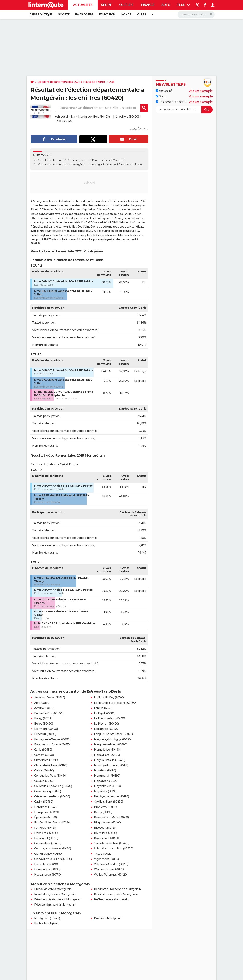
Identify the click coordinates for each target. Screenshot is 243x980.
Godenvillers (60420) (48, 843)
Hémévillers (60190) (47, 869)
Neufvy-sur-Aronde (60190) (111, 796)
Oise (112, 82)
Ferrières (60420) (45, 828)
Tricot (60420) (64, 121)
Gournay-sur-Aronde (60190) (52, 849)
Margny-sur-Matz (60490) (111, 744)
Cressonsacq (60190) (48, 791)
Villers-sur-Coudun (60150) (111, 864)
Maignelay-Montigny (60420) (113, 739)
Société (64, 14)
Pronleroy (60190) (105, 807)
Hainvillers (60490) (46, 864)
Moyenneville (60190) (108, 786)
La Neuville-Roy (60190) (109, 698)
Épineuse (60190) (45, 817)
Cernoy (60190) (44, 755)
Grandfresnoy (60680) (48, 854)
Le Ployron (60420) (106, 724)
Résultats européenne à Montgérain (117, 889)
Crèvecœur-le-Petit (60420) (52, 796)
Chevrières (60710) (46, 760)
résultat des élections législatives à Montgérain (84, 210)
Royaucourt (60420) (107, 838)
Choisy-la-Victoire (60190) (51, 765)
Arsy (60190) (42, 703)
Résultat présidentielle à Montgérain (58, 899)
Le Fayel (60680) (105, 713)
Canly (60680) (43, 750)
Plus (184, 5)
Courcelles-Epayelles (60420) (53, 786)
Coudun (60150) (44, 781)
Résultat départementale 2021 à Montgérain (61, 160)
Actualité (164, 91)
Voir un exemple (201, 91)
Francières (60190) (46, 833)
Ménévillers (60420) (126, 117)
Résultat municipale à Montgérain (116, 894)
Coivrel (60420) (44, 770)
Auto (166, 5)
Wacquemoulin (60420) (109, 869)
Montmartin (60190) (107, 776)
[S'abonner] (184, 110)
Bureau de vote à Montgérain (53, 889)
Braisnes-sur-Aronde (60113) (52, 744)
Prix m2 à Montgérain (108, 918)
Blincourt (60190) (45, 734)
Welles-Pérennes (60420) (111, 875)
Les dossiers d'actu (171, 102)
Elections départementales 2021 (58, 82)
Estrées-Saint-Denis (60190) (52, 823)
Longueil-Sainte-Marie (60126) (113, 734)
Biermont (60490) (46, 729)
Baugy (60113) (43, 718)
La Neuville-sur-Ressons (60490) (115, 703)
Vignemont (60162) (106, 859)
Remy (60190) (103, 812)
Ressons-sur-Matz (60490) (111, 817)
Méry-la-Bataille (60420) (109, 760)
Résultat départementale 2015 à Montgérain (61, 164)
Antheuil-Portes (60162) (50, 698)
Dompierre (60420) (47, 812)
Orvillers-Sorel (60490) (108, 802)
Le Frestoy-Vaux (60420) (110, 718)
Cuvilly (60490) (44, 802)
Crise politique (41, 14)
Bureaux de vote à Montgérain (109, 160)
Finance (148, 5)
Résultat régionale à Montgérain (55, 894)
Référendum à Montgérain (111, 899)
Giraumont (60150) (46, 838)
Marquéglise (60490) (107, 750)
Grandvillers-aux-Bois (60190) (53, 859)
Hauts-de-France (94, 82)
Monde (126, 14)
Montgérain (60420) (47, 918)
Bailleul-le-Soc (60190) (48, 713)
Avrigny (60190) (44, 708)
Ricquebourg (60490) (108, 823)
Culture (126, 5)
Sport (106, 5)
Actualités (83, 5)
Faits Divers (84, 14)
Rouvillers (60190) (105, 833)
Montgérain (99, 164)
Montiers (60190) (105, 770)
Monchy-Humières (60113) (111, 765)
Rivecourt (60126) (105, 828)
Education (107, 14)
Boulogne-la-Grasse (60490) (52, 739)
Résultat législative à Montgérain (55, 905)
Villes (141, 14)
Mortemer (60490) (106, 781)
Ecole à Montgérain (47, 923)
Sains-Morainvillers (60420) (112, 843)
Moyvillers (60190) (106, 791)
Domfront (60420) (46, 807)
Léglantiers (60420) (107, 729)
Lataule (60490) (104, 708)
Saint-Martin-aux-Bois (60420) (90, 117)
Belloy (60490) (43, 724)
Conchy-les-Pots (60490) (50, 776)
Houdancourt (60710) (48, 875)
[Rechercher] (196, 15)
